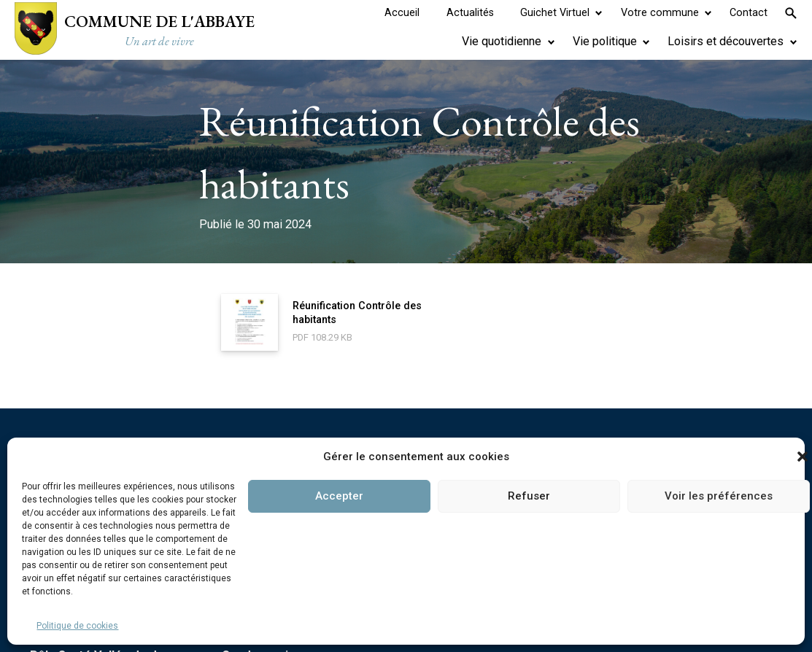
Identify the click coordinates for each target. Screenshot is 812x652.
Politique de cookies (77, 626)
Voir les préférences (719, 496)
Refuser (529, 496)
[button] (803, 457)
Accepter (339, 496)
